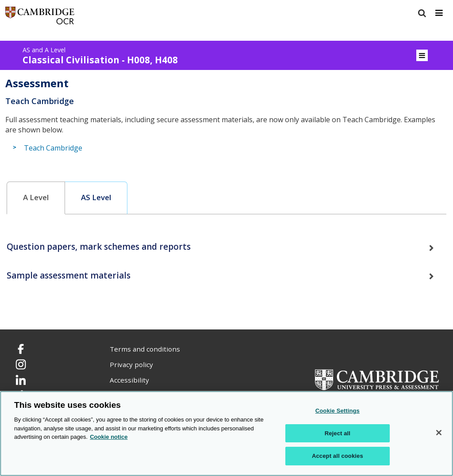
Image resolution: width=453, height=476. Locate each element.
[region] (226, 433)
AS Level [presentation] (96, 197)
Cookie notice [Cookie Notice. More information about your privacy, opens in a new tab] (109, 437)
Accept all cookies (338, 456)
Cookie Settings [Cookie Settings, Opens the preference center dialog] (338, 411)
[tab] (36, 198)
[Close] (439, 433)
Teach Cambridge (53, 148)
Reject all (338, 433)
